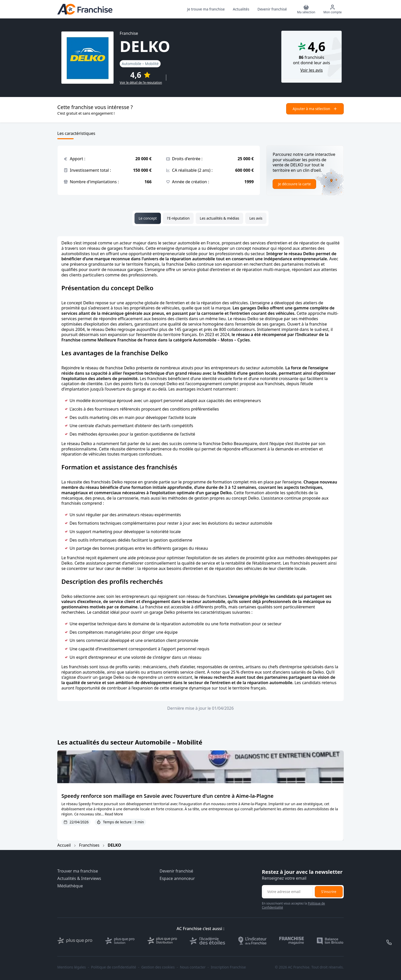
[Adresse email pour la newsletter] (288, 892)
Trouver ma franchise (78, 871)
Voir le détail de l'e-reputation (141, 83)
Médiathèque (70, 886)
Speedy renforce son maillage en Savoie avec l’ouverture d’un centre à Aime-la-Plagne (167, 796)
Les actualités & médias (219, 218)
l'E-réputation (178, 218)
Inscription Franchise (228, 967)
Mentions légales (72, 967)
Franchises (89, 845)
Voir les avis (311, 70)
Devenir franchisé (176, 871)
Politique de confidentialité (114, 967)
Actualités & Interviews (79, 879)
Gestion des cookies (158, 967)
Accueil (64, 845)
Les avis (256, 218)
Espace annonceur (177, 879)
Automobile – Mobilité (140, 64)
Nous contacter (193, 967)
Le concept (148, 218)
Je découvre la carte (294, 184)
